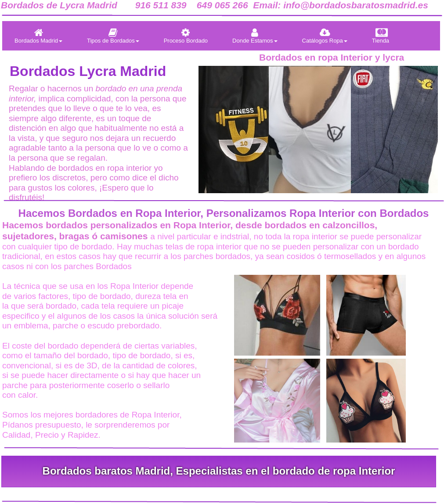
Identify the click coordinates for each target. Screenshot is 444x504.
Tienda (381, 36)
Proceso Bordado (186, 36)
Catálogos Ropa (325, 36)
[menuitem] (38, 36)
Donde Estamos (255, 36)
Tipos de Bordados (113, 36)
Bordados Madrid (38, 36)
